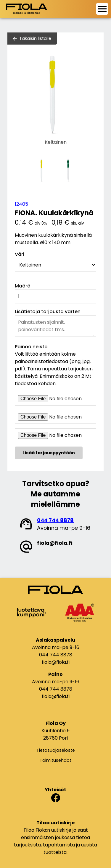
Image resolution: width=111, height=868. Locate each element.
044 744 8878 (55, 520)
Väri (20, 254)
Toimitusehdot (55, 760)
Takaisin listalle (35, 38)
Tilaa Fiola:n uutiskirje (47, 830)
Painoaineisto (31, 347)
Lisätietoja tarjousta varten (48, 312)
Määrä (23, 286)
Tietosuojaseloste (56, 750)
